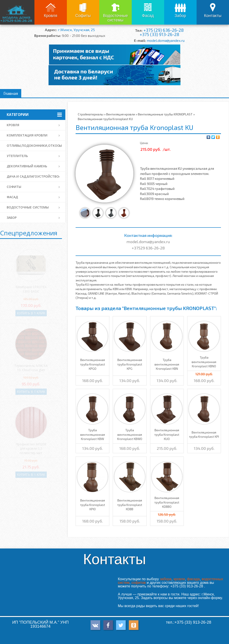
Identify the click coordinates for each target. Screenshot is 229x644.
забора (166, 579)
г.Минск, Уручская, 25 (76, 30)
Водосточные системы (116, 18)
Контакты (213, 16)
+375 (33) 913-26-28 (159, 34)
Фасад (148, 16)
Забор (180, 16)
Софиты (83, 16)
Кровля (51, 16)
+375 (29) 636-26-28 (163, 30)
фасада (193, 579)
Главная (11, 93)
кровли (179, 579)
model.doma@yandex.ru (166, 40)
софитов (139, 583)
